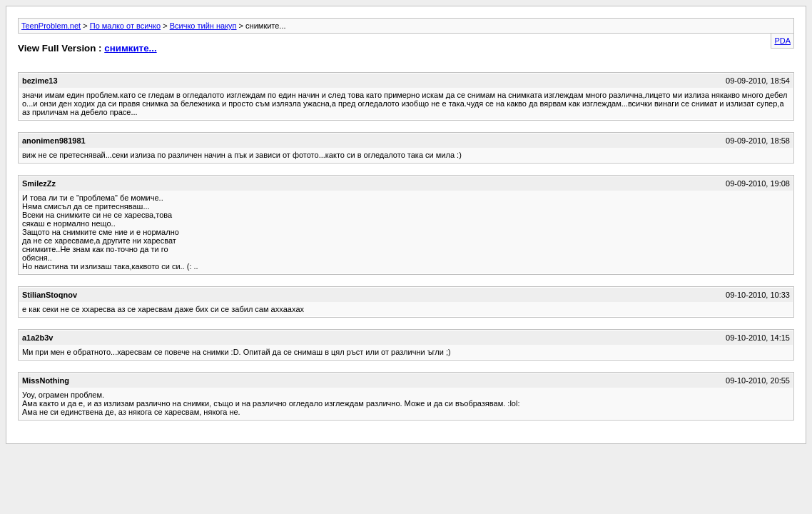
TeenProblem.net (51, 26)
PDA (782, 41)
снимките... (130, 48)
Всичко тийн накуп (203, 26)
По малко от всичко (125, 26)
